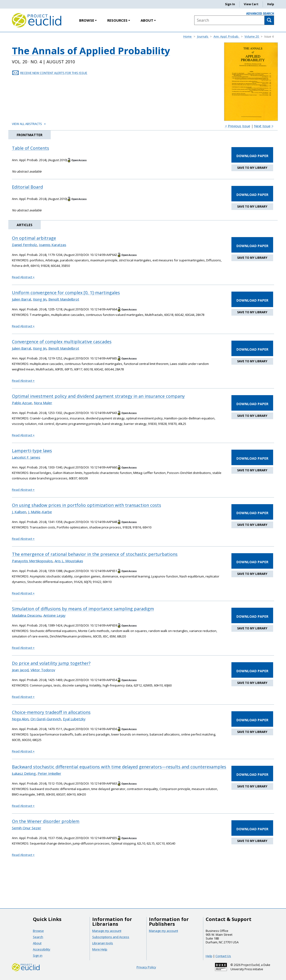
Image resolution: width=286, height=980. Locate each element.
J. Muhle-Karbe (40, 512)
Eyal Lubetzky (74, 719)
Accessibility (42, 949)
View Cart (251, 4)
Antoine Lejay (54, 615)
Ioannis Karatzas (53, 245)
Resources (119, 20)
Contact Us (223, 956)
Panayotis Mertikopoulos (32, 561)
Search (38, 937)
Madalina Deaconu (27, 615)
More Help (100, 949)
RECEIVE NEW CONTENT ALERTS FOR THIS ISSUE (54, 73)
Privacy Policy (146, 967)
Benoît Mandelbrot (64, 299)
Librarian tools (103, 943)
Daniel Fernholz (24, 245)
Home (188, 37)
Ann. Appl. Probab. (227, 37)
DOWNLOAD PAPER (252, 156)
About (148, 20)
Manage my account (107, 931)
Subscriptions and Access (111, 937)
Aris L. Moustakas (69, 561)
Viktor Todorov (43, 670)
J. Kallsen (19, 512)
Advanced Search (260, 13)
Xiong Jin (40, 299)
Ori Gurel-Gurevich (46, 719)
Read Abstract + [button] (23, 277)
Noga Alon (20, 719)
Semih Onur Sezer (27, 828)
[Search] (269, 20)
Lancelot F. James (26, 457)
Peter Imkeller (49, 773)
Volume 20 (252, 37)
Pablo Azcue (22, 403)
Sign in (38, 955)
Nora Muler (43, 403)
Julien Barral (21, 299)
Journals (203, 37)
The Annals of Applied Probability (91, 51)
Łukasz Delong (24, 773)
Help (271, 4)
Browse (88, 20)
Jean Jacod (20, 670)
